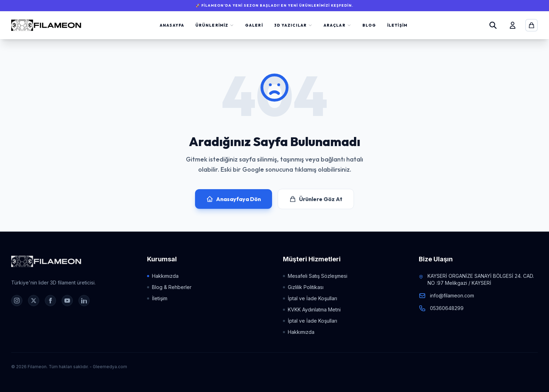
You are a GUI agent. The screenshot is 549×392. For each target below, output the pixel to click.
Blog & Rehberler (169, 287)
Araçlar (337, 25)
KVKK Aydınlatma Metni (312, 310)
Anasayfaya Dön (234, 199)
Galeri (254, 25)
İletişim (397, 25)
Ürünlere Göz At (316, 199)
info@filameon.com (452, 295)
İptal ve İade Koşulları (310, 298)
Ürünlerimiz (215, 25)
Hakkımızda (163, 276)
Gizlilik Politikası (303, 287)
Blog (369, 25)
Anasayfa (172, 25)
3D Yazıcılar (293, 25)
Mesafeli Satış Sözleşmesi (315, 276)
